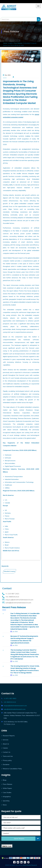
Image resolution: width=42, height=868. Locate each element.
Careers (5, 748)
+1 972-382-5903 (10, 698)
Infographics (7, 797)
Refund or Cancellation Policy (12, 769)
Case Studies (7, 792)
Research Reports (9, 736)
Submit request (27, 839)
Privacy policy (7, 760)
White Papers (7, 788)
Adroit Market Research (30, 865)
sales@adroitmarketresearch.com (15, 709)
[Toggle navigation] (38, 6)
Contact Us (6, 752)
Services (6, 740)
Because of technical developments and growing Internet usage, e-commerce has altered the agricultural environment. (24, 640)
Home (5, 43)
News (5, 805)
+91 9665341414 (10, 702)
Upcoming (6, 801)
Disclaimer (6, 764)
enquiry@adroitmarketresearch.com (15, 706)
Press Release (18, 43)
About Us (6, 744)
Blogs (5, 780)
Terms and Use (8, 756)
